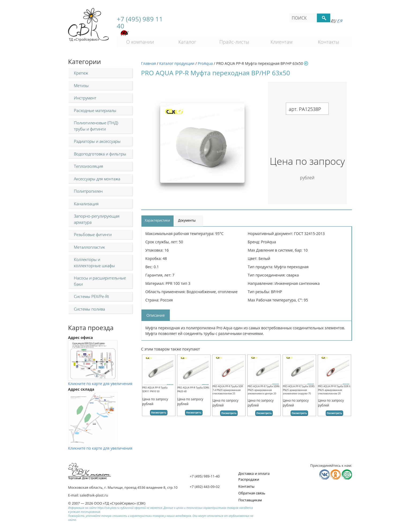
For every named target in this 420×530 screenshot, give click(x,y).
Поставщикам (250, 500)
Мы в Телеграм (347, 475)
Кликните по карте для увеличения (100, 381)
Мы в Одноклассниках (336, 475)
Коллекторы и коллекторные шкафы (94, 262)
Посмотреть (159, 413)
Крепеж (81, 73)
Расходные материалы (95, 110)
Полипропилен (88, 191)
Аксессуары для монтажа (97, 179)
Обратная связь (252, 493)
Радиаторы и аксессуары (97, 141)
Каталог (187, 42)
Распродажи (249, 479)
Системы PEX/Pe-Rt (91, 296)
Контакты (329, 42)
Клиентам (282, 42)
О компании (140, 42)
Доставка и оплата (254, 473)
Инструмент (85, 98)
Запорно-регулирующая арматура (97, 219)
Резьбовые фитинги (93, 234)
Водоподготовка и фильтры (100, 154)
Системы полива (89, 309)
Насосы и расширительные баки (100, 281)
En (339, 21)
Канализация (86, 204)
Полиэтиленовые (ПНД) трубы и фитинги (96, 126)
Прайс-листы (234, 42)
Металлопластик (89, 247)
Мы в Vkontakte (324, 475)
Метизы (81, 85)
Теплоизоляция (89, 166)
